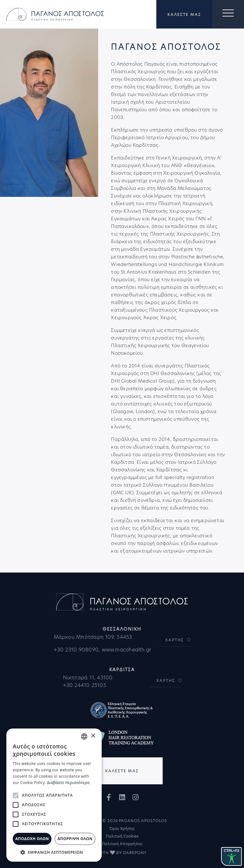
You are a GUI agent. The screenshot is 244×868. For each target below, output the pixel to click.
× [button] (93, 736)
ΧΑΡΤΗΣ (175, 640)
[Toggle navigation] (228, 14)
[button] (54, 852)
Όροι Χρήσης (122, 829)
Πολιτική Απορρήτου (122, 844)
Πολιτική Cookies (122, 836)
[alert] (54, 795)
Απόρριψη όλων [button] (75, 839)
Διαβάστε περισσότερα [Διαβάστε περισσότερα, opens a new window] (68, 783)
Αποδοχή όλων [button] (32, 839)
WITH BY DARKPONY (122, 853)
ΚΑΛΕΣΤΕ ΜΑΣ (184, 14)
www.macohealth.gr (127, 650)
